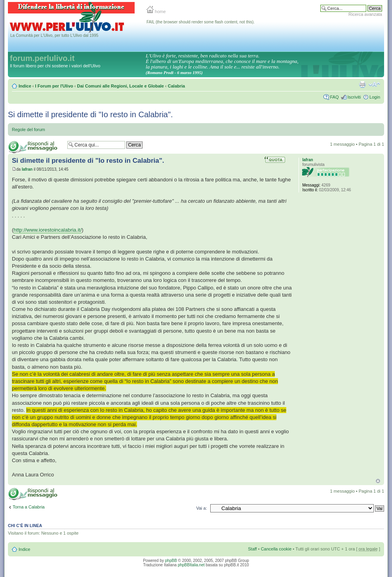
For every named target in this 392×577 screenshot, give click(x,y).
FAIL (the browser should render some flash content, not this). (201, 22)
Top (378, 481)
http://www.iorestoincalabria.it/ (48, 230)
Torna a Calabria (29, 507)
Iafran (27, 169)
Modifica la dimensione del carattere (374, 84)
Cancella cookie (276, 549)
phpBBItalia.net (191, 565)
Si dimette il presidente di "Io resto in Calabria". (90, 114)
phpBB (171, 561)
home (156, 11)
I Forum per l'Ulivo (54, 86)
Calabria (176, 86)
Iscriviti (354, 97)
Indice (25, 86)
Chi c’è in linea (25, 526)
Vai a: (201, 508)
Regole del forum (29, 129)
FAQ (334, 97)
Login (375, 97)
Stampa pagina (362, 84)
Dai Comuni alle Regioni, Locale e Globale (121, 86)
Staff (252, 549)
